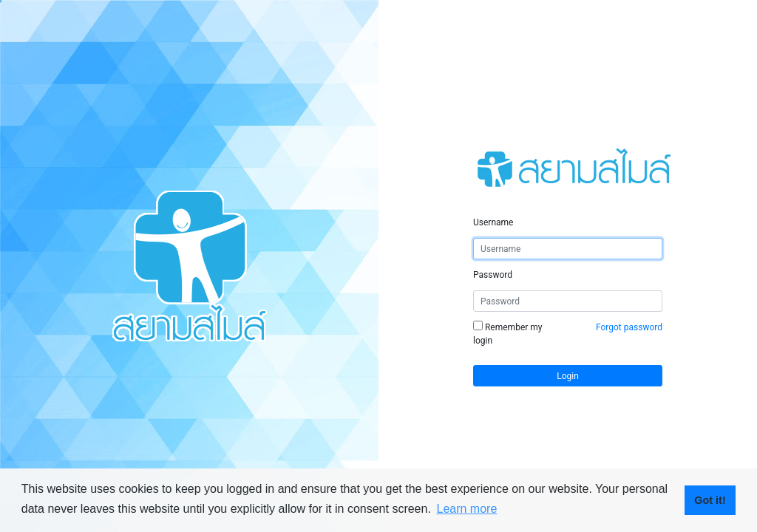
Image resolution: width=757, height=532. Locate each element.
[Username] (568, 249)
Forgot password (629, 327)
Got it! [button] (710, 500)
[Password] (568, 301)
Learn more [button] (466, 509)
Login (568, 376)
